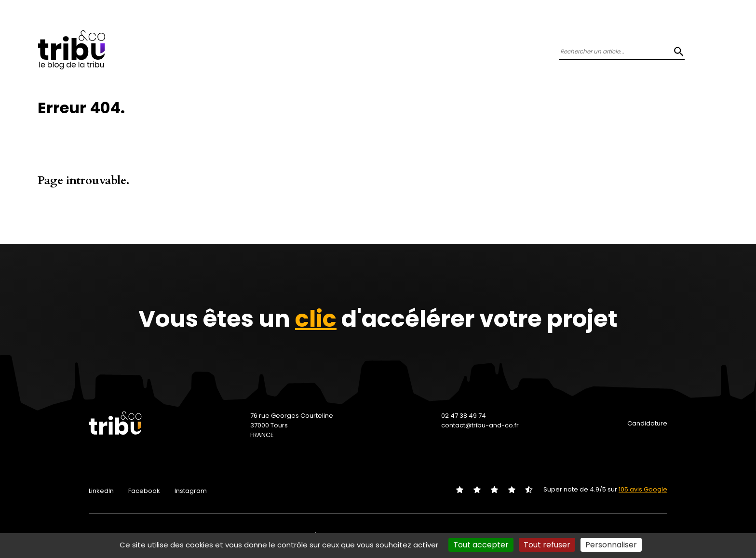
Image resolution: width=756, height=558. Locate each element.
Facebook (144, 491)
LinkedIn (101, 491)
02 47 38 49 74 (464, 416)
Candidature (647, 423)
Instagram (191, 491)
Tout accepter (481, 545)
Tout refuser (547, 545)
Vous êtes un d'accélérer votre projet (378, 319)
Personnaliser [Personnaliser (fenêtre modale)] (611, 545)
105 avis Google (643, 489)
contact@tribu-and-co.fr (480, 425)
